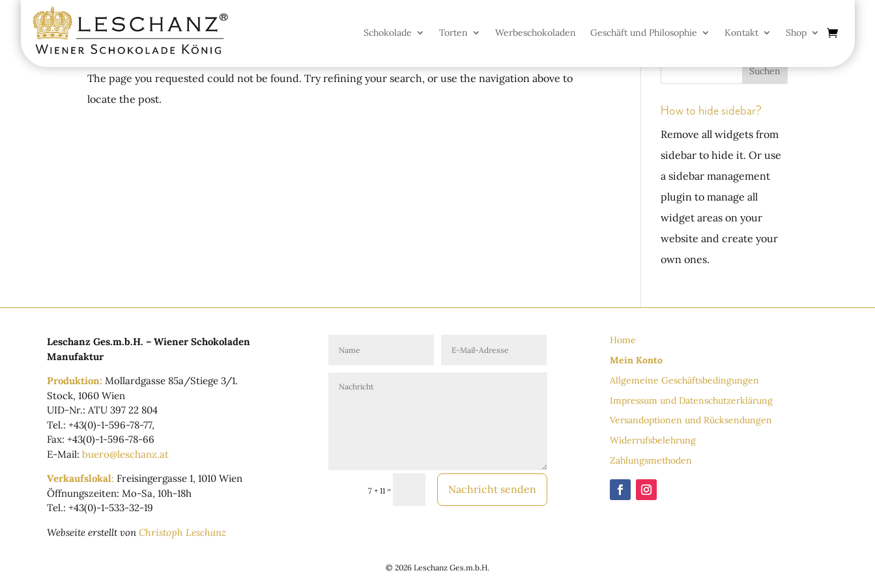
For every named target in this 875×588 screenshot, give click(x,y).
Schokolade (388, 33)
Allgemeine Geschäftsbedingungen (684, 380)
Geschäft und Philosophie (644, 33)
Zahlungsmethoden (651, 460)
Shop (796, 33)
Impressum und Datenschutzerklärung (691, 400)
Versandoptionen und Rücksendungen (691, 420)
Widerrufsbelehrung (653, 440)
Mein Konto (636, 360)
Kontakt (741, 33)
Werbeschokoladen (536, 33)
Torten (453, 33)
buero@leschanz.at (125, 454)
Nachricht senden (492, 489)
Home (623, 340)
